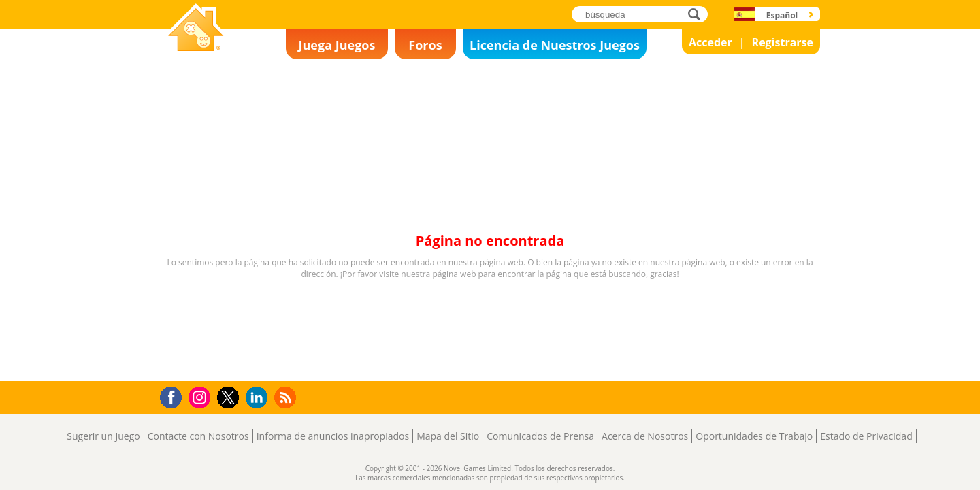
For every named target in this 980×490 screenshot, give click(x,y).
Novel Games (194, 59)
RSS (287, 397)
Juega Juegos (337, 45)
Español (782, 15)
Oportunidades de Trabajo (754, 436)
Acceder (710, 42)
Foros (425, 45)
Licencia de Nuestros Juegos (555, 45)
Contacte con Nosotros (198, 436)
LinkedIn (259, 398)
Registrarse (783, 42)
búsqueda (698, 14)
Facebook (175, 396)
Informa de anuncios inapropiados (333, 436)
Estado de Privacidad (866, 436)
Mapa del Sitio (448, 436)
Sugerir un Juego (103, 436)
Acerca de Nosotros (645, 436)
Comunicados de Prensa (540, 436)
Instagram (201, 396)
